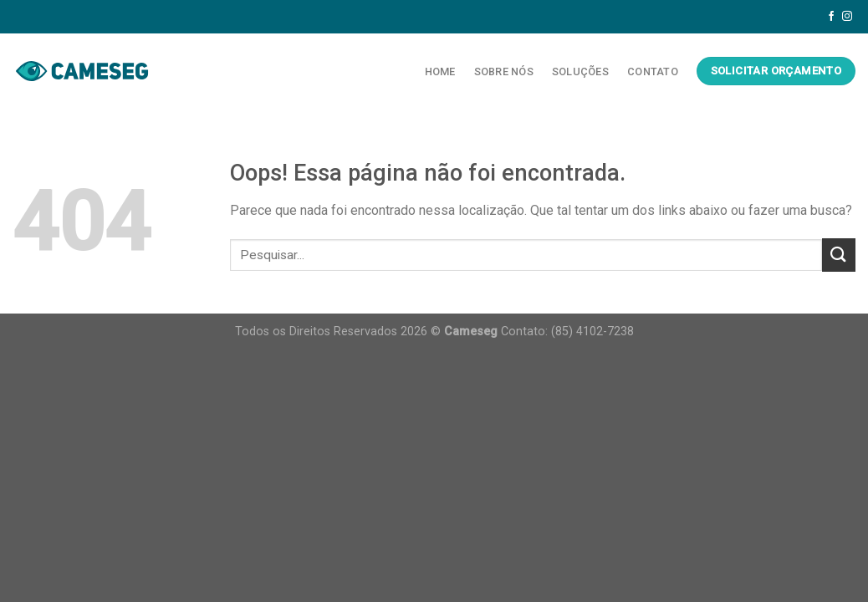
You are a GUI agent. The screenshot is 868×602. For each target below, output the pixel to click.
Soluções (580, 71)
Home (440, 71)
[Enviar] (839, 255)
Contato (653, 71)
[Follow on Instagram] (847, 17)
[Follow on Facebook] (831, 17)
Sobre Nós (504, 71)
